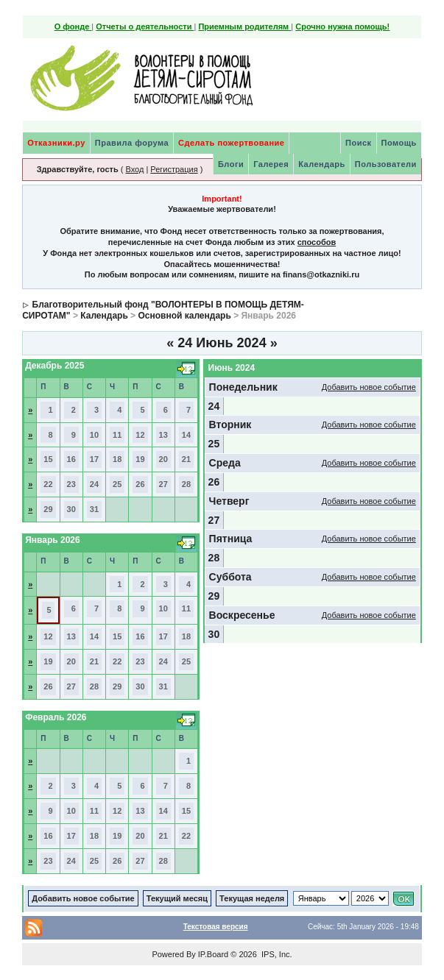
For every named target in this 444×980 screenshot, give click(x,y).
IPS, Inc (276, 954)
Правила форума (132, 143)
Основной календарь (184, 316)
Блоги (231, 164)
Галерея (271, 164)
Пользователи (386, 164)
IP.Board (213, 954)
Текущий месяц (177, 898)
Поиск (359, 143)
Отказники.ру (56, 143)
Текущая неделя (252, 898)
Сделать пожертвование (231, 143)
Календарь (322, 164)
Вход (134, 169)
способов (317, 242)
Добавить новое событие (369, 387)
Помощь (399, 143)
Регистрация (174, 169)
